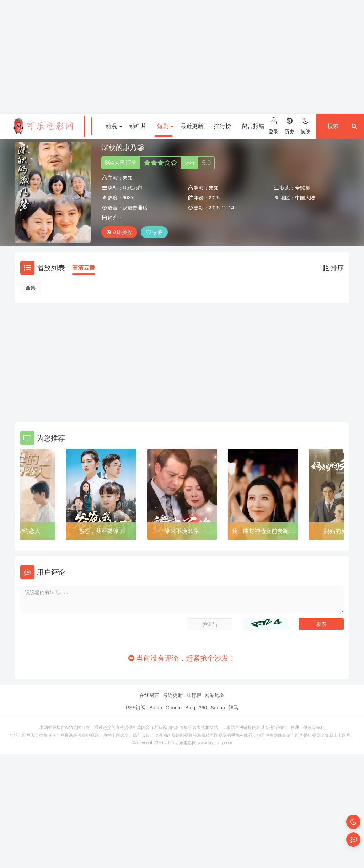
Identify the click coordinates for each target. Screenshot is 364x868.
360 (203, 708)
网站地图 (215, 695)
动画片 (138, 126)
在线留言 (149, 695)
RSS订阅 (136, 708)
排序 (333, 268)
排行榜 (223, 126)
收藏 (154, 232)
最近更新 (192, 126)
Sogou (218, 708)
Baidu (156, 708)
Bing (190, 708)
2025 (214, 198)
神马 (234, 708)
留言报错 (253, 126)
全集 (31, 288)
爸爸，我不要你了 (101, 531)
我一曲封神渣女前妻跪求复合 (263, 532)
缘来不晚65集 (182, 531)
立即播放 (119, 232)
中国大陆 (305, 198)
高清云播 (84, 268)
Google (174, 708)
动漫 (114, 126)
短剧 (165, 126)
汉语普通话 (135, 208)
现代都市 (133, 188)
